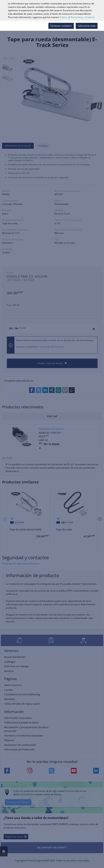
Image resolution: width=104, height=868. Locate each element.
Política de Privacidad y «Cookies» (77, 17)
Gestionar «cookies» (61, 26)
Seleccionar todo (87, 26)
